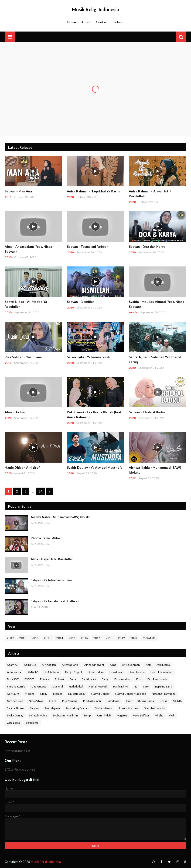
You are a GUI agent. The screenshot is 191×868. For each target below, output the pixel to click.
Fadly (105, 679)
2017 (97, 638)
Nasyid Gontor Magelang (131, 694)
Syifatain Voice (38, 715)
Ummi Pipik (104, 715)
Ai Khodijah (49, 665)
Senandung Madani (77, 708)
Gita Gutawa (39, 686)
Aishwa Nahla (70, 665)
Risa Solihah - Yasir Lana (23, 357)
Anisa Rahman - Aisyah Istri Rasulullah (150, 194)
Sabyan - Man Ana (18, 191)
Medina (30, 694)
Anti (148, 665)
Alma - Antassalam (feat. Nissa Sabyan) (28, 249)
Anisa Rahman (131, 665)
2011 (23, 638)
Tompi (87, 715)
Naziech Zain (15, 701)
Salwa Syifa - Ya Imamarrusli (88, 357)
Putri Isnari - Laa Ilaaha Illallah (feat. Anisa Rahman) (95, 415)
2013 (47, 638)
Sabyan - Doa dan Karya (147, 246)
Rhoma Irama (146, 701)
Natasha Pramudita (164, 694)
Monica (58, 694)
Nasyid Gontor (100, 694)
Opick (53, 701)
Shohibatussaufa (154, 708)
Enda (73, 679)
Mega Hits (149, 638)
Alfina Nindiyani (94, 665)
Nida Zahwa (36, 701)
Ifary (146, 686)
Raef (129, 701)
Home (72, 22)
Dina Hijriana (137, 672)
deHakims (32, 723)
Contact (102, 22)
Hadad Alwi (76, 686)
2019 (121, 638)
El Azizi (59, 679)
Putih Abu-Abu (92, 701)
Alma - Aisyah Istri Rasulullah (52, 559)
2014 (60, 638)
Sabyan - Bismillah (81, 302)
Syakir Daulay (15, 715)
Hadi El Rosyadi (98, 686)
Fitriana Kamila (16, 686)
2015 (72, 638)
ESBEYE (29, 679)
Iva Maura (13, 694)
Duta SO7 (13, 679)
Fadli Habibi (89, 679)
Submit (119, 22)
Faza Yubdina (122, 679)
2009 (10, 638)
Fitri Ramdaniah (157, 679)
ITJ (136, 686)
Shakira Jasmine (128, 708)
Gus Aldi (58, 686)
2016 (84, 638)
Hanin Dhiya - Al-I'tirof (22, 467)
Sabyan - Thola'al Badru (147, 412)
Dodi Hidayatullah (161, 672)
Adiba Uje (30, 665)
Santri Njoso (52, 708)
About (86, 22)
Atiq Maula (163, 665)
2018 (109, 638)
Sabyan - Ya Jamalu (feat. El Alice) (55, 601)
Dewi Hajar (116, 672)
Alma (113, 665)
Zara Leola (13, 723)
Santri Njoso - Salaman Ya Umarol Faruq (155, 359)
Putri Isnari (113, 701)
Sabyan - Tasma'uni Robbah (88, 246)
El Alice (45, 679)
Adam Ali (13, 665)
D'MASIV (32, 672)
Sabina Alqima (16, 708)
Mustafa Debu (77, 694)
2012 (35, 638)
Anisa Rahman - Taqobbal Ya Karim (94, 191)
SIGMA (177, 701)
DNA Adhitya (51, 672)
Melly (44, 694)
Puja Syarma (70, 701)
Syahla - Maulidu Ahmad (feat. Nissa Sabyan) (157, 304)
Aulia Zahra (14, 672)
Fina (139, 679)
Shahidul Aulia (104, 708)
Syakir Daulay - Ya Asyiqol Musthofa (95, 467)
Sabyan (34, 708)
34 (41, 491)
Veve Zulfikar (141, 715)
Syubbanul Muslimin (65, 715)
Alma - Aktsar (15, 412)
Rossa (164, 701)
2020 (134, 638)
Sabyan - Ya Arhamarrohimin (51, 580)
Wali (172, 715)
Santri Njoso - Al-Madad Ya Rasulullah (26, 304)
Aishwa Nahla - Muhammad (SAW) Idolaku (155, 470)
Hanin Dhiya (121, 686)
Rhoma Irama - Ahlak (46, 538)
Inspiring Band (163, 686)
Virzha (159, 715)
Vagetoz (122, 715)
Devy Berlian (96, 672)
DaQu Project (74, 672)
